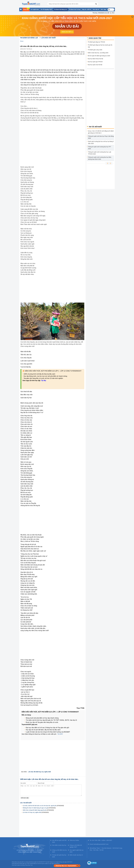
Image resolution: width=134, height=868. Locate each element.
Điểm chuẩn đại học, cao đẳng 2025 (98, 53)
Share (22, 41)
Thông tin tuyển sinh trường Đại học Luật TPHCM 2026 (100, 153)
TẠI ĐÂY (60, 734)
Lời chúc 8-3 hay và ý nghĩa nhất (32, 812)
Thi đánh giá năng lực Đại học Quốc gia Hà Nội (100, 46)
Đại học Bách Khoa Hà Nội (96, 59)
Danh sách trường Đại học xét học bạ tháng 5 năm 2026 (101, 142)
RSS (113, 13)
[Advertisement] (53, 64)
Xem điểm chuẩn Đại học (59, 845)
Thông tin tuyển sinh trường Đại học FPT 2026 (100, 148)
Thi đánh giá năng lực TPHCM (97, 42)
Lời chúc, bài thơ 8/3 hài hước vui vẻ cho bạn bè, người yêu (40, 806)
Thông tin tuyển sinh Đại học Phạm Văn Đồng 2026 (101, 137)
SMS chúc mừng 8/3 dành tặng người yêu (35, 810)
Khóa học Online (74, 840)
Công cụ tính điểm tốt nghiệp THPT (76, 846)
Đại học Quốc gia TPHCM (95, 62)
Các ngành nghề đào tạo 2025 (77, 851)
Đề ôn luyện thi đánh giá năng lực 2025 (99, 56)
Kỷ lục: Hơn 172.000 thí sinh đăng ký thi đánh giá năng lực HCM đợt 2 (101, 132)
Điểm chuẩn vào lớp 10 (76, 855)
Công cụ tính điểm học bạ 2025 (59, 851)
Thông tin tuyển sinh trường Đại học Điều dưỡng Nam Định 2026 (100, 158)
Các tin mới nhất (26, 803)
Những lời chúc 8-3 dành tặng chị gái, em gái (36, 808)
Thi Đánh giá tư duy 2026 (95, 50)
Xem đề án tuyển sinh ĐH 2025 (59, 841)
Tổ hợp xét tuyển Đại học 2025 (59, 856)
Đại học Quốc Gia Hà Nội (95, 65)
